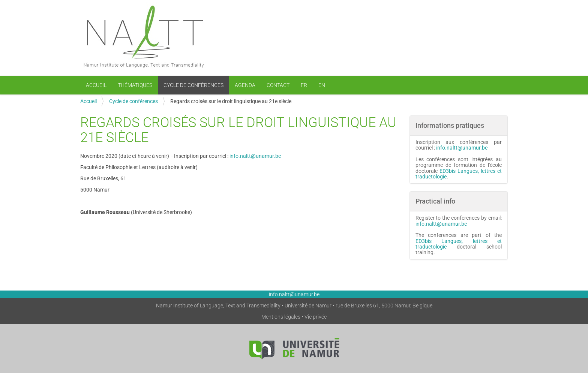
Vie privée (316, 317)
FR (304, 85)
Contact (278, 85)
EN (322, 85)
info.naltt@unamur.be (255, 156)
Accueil (96, 85)
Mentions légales (281, 317)
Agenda (245, 85)
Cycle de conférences (193, 85)
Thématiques (135, 85)
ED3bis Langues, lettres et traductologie (459, 174)
